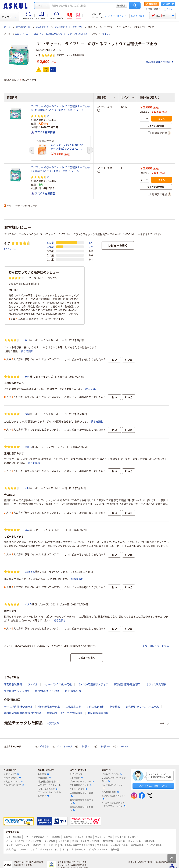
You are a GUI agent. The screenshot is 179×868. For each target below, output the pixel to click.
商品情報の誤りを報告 (160, 62)
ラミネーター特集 (103, 837)
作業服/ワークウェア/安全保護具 (65, 713)
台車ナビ (53, 845)
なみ (27, 530)
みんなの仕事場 (110, 792)
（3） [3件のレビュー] (49, 177)
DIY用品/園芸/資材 (98, 713)
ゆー (27, 340)
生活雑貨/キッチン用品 (17, 691)
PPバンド (124, 747)
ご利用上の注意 (78, 789)
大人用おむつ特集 (119, 845)
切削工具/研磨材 (96, 707)
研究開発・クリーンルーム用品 (142, 707)
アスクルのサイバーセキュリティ (49, 794)
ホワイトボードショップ (127, 837)
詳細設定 (121, 6)
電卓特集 (56, 837)
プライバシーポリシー (82, 782)
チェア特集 (50, 841)
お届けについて (12, 778)
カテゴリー (9, 17)
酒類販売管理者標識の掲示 (81, 801)
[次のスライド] (90, 150)
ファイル (33, 684)
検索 (135, 6)
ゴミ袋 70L (86, 747)
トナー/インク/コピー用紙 (58, 684)
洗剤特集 (121, 841)
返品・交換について (14, 785)
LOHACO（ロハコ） (112, 774)
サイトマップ (76, 774)
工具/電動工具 (73, 707)
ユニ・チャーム (22, 34)
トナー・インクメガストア (36, 837)
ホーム (7, 27)
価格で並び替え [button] (149, 97)
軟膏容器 (44, 747)
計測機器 (115, 707)
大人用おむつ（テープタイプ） (68, 27)
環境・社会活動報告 (48, 782)
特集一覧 (115, 850)
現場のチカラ (39, 845)
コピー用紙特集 (14, 837)
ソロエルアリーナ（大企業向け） (114, 780)
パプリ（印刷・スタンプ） (113, 786)
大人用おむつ (42, 27)
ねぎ (27, 414)
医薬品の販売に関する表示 (81, 808)
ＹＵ (27, 488)
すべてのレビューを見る (156, 646)
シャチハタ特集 (154, 845)
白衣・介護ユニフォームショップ (22, 850)
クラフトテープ (65, 747)
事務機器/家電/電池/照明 (127, 684)
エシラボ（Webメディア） (113, 797)
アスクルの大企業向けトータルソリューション (113, 804)
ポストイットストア (49, 850)
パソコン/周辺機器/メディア (93, 684)
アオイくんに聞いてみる (153, 786)
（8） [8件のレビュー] (49, 116)
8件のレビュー (11, 249)
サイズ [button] (128, 97)
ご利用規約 (76, 778)
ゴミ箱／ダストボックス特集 (86, 841)
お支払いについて (13, 782)
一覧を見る (53, 723)
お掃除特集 (108, 841)
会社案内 (43, 774)
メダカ (28, 604)
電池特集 (68, 837)
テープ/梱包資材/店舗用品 (18, 707)
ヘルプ (170, 9)
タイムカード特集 (84, 837)
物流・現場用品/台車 (49, 707)
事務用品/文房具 (13, 684)
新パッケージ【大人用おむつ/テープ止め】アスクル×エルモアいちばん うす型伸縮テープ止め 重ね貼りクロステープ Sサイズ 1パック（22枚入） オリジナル (68, 147)
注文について (11, 774)
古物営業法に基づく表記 (81, 794)
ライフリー (108, 34)
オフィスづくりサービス (74, 850)
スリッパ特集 (134, 841)
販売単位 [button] (106, 97)
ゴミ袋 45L (105, 747)
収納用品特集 (137, 845)
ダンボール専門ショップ (18, 845)
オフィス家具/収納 (156, 684)
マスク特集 (102, 845)
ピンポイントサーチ (98, 850)
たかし (28, 447)
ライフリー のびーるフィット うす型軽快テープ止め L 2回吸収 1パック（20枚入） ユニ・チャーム (60, 169)
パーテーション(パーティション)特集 (24, 841)
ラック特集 (64, 841)
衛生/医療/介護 (23, 27)
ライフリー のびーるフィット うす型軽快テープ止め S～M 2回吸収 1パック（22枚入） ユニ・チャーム (60, 108)
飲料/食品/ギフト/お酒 (47, 691)
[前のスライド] (31, 150)
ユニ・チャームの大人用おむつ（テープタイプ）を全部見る (61, 34)
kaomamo (30, 572)
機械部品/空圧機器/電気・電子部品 (23, 713)
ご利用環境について (81, 785)
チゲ (27, 377)
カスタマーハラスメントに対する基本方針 (49, 787)
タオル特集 (149, 841)
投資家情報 (44, 778)
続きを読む (27, 351)
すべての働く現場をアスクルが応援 (77, 845)
